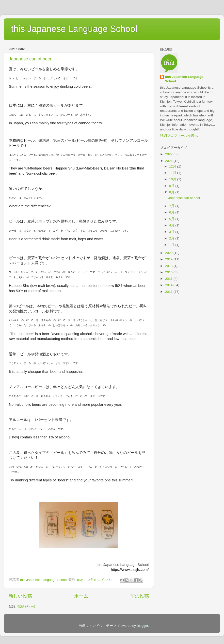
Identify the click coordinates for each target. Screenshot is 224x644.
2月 (172, 238)
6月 (172, 212)
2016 (169, 272)
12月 (173, 166)
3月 (172, 232)
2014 (169, 285)
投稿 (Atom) (26, 606)
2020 (169, 253)
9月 (172, 186)
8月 (172, 192)
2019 (169, 259)
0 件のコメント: (101, 580)
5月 (172, 219)
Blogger (142, 626)
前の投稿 (140, 596)
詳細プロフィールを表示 (179, 136)
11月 (173, 173)
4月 (172, 225)
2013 (169, 292)
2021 (169, 161)
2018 (169, 266)
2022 (169, 154)
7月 (172, 206)
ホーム (81, 596)
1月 (172, 245)
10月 (173, 179)
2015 (169, 279)
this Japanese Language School (74, 29)
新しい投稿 (20, 596)
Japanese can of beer (30, 59)
